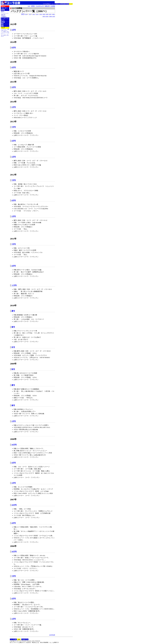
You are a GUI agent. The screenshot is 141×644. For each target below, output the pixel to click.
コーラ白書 (13, 639)
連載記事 (3, 15)
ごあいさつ (4, 8)
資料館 (62, 4)
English (71, 2)
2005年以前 (52, 635)
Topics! (3, 6)
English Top (25, 639)
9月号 (14, 48)
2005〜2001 (45, 16)
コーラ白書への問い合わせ (5, 36)
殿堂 (65, 4)
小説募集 (53, 6)
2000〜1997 (52, 16)
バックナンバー (5, 13)
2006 (53, 14)
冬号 (13, 347)
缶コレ (58, 4)
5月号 (14, 30)
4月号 (14, 67)
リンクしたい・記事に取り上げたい (5, 30)
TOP (45, 4)
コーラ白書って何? (5, 32)
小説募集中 (4, 16)
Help (19, 639)
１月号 (14, 285)
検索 (68, 4)
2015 (23, 14)
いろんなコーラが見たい (5, 33)
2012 (34, 14)
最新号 (3, 12)
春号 (13, 327)
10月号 (14, 445)
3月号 (14, 87)
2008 (47, 14)
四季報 (48, 4)
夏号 (13, 311)
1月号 (14, 107)
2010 (41, 14)
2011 (37, 14)
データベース (53, 4)
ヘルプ (71, 4)
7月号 (14, 127)
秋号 (13, 369)
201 (26, 14)
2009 (44, 14)
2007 (50, 14)
